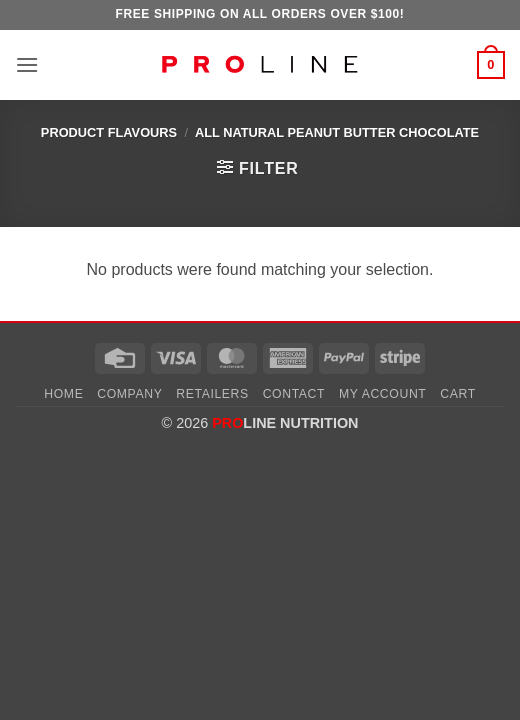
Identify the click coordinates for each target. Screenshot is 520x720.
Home (63, 394)
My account (382, 394)
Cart (458, 394)
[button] (27, 64)
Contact (294, 394)
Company (129, 394)
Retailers (212, 394)
